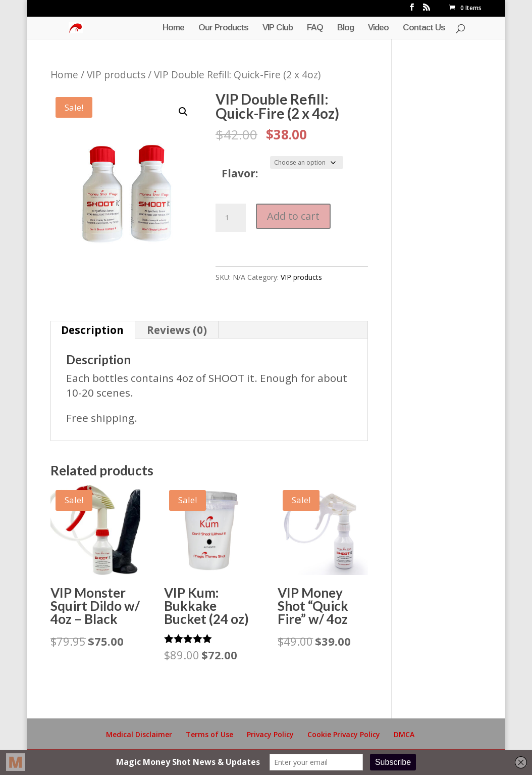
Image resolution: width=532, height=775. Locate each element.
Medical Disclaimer (139, 734)
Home (173, 28)
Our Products (223, 28)
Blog (345, 28)
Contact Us (424, 28)
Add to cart (293, 216)
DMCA (404, 734)
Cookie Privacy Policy (344, 734)
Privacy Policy (270, 734)
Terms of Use (209, 734)
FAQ (315, 28)
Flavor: (240, 173)
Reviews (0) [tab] (177, 330)
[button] (183, 112)
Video (378, 28)
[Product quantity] (231, 218)
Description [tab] (92, 330)
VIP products (116, 75)
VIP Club (278, 28)
